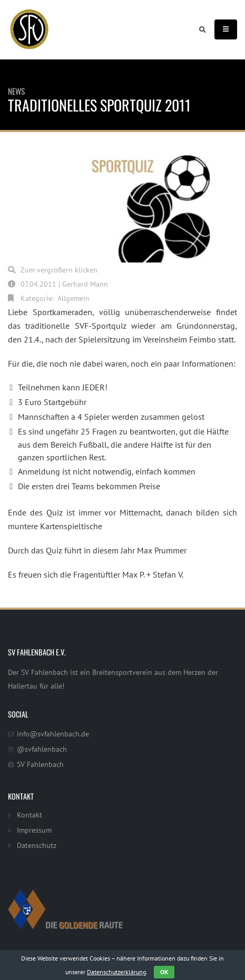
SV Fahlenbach (40, 764)
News (16, 91)
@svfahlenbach (42, 749)
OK (164, 972)
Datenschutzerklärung (116, 972)
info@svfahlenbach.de (53, 734)
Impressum (34, 830)
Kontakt (30, 815)
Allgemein (73, 298)
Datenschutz (37, 845)
